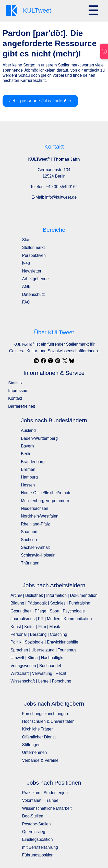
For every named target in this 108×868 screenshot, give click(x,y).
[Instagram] (51, 361)
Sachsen (29, 540)
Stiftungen (31, 745)
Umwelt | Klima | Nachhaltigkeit (39, 658)
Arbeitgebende (35, 279)
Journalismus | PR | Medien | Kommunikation (51, 619)
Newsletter (32, 271)
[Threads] (58, 361)
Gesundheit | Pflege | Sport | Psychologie (48, 611)
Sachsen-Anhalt (35, 547)
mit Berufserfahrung (40, 847)
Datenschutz (34, 294)
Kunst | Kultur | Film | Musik (35, 627)
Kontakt (15, 398)
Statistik (15, 383)
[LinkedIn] (36, 361)
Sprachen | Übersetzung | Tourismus (43, 650)
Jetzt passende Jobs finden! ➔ (40, 101)
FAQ (26, 302)
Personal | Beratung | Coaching (39, 634)
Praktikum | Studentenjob (45, 793)
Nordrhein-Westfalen (40, 516)
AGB (27, 286)
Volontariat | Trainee (40, 800)
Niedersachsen (35, 508)
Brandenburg (33, 462)
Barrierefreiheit (22, 406)
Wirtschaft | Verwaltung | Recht (38, 673)
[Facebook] (43, 361)
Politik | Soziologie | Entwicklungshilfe (44, 642)
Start (27, 240)
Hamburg (29, 477)
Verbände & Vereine (40, 760)
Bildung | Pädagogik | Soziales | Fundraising (50, 603)
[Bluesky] (72, 361)
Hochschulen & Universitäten (48, 721)
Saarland (29, 532)
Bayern (27, 446)
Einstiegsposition (38, 839)
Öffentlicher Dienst (39, 737)
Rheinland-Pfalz (35, 524)
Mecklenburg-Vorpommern (45, 501)
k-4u (26, 263)
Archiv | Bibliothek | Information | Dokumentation (54, 595)
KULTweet (24, 344)
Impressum (18, 391)
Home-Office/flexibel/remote (46, 493)
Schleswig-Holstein (38, 555)
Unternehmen (35, 752)
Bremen (28, 469)
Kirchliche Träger (38, 729)
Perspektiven (34, 255)
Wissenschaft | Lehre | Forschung (41, 681)
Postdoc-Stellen (37, 824)
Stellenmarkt (34, 247)
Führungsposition (38, 855)
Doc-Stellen (33, 816)
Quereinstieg (34, 832)
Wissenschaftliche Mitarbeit (47, 808)
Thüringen (30, 563)
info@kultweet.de (61, 197)
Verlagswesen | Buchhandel (36, 666)
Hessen (28, 485)
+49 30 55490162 (62, 187)
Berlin (26, 454)
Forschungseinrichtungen (45, 714)
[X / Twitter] (65, 361)
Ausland (28, 430)
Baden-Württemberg (39, 438)
